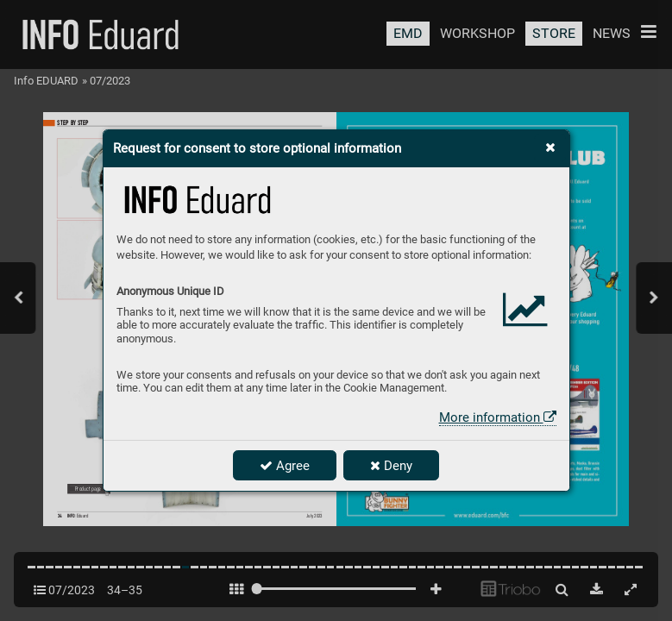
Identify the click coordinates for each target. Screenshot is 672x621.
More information (498, 417)
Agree (285, 466)
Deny (391, 466)
